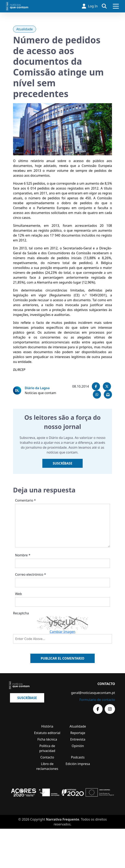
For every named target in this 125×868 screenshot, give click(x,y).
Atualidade (25, 29)
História (47, 726)
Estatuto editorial (47, 733)
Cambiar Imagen (62, 632)
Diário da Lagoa (37, 388)
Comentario (25, 500)
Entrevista (78, 739)
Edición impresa (78, 764)
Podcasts (78, 757)
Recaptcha (21, 613)
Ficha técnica (47, 739)
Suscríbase (62, 463)
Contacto (47, 757)
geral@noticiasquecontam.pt (93, 693)
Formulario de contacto (97, 700)
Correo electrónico (31, 574)
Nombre (23, 555)
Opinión (78, 746)
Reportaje (78, 733)
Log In (90, 6)
